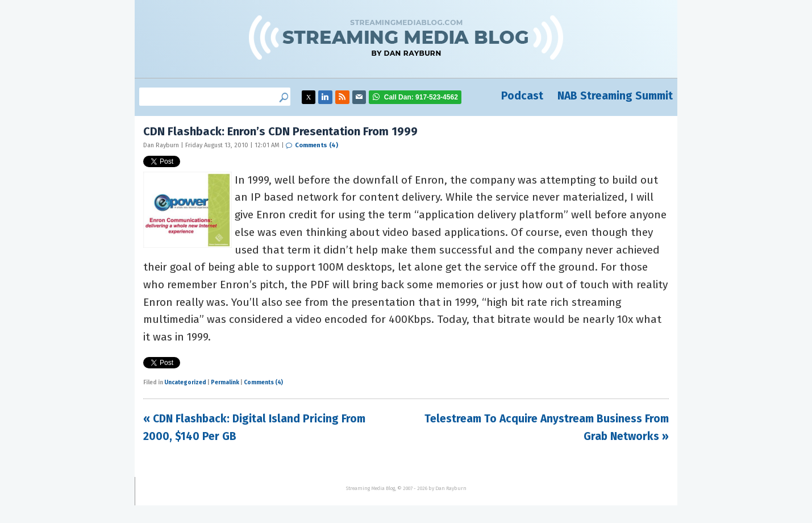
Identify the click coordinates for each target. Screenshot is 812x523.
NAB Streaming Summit (615, 96)
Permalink (225, 383)
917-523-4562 (421, 97)
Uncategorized (185, 383)
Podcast (522, 96)
